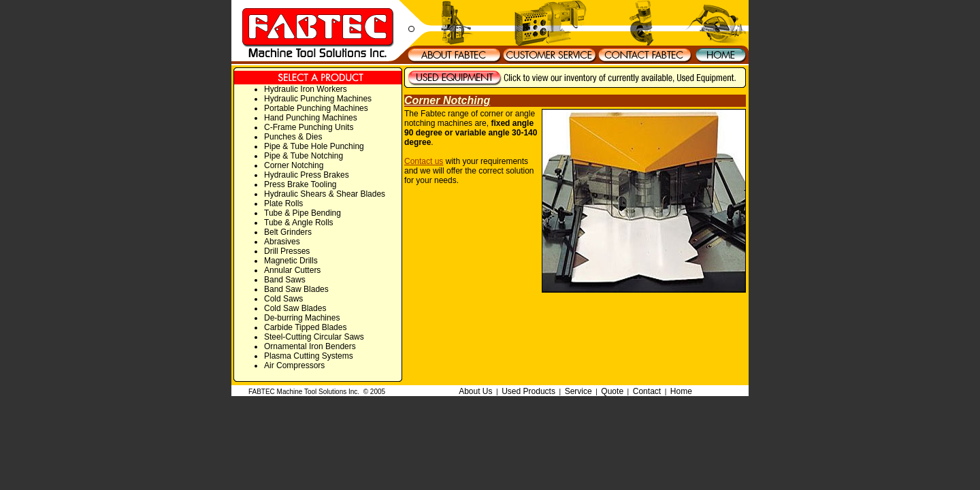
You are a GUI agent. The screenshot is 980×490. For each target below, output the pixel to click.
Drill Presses (287, 251)
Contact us (424, 161)
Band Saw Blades (296, 289)
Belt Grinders (288, 232)
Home (681, 391)
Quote (612, 391)
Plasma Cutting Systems (309, 356)
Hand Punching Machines (311, 118)
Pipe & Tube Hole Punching (314, 146)
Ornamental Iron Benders (310, 346)
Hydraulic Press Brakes (307, 175)
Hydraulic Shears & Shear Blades (325, 194)
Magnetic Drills (291, 261)
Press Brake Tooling (300, 184)
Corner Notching (294, 165)
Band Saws (285, 280)
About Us (475, 391)
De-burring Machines (302, 318)
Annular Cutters (292, 270)
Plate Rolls (283, 203)
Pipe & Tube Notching (304, 156)
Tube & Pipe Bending (303, 213)
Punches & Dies (293, 137)
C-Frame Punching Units (309, 127)
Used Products (528, 391)
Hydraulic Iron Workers (306, 89)
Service (578, 391)
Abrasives (282, 242)
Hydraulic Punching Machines (318, 99)
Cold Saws (283, 299)
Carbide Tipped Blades (305, 327)
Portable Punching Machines (316, 108)
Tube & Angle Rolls (299, 223)
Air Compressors (294, 365)
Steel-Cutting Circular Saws (314, 337)
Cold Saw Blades (295, 308)
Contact (647, 391)
